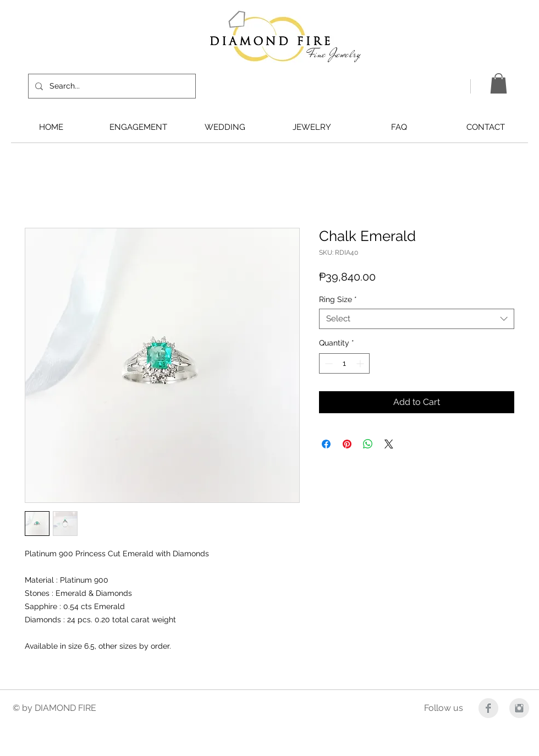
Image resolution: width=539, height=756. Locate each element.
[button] (499, 83)
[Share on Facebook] (326, 444)
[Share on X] (389, 444)
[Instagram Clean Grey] (519, 708)
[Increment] (361, 363)
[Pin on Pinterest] (347, 444)
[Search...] (111, 86)
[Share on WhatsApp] (368, 444)
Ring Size (338, 299)
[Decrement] (328, 363)
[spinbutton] (344, 363)
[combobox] (417, 319)
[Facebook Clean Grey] (488, 708)
